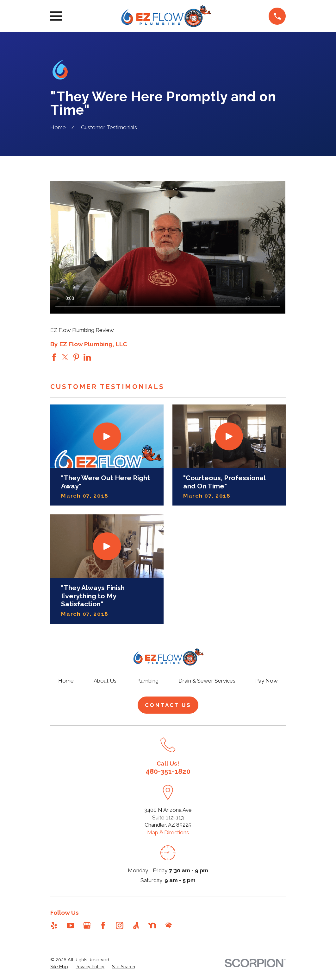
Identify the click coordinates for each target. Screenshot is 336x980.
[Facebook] (103, 926)
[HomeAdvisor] (169, 926)
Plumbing (147, 681)
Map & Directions (168, 832)
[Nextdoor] (152, 926)
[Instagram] (120, 926)
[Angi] (136, 926)
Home (66, 681)
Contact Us (168, 705)
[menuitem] (59, 967)
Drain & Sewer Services (207, 681)
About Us (105, 681)
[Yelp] (54, 926)
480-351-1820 (168, 771)
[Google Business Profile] (87, 926)
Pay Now (267, 681)
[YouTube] (71, 926)
